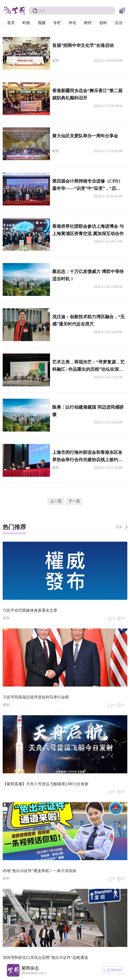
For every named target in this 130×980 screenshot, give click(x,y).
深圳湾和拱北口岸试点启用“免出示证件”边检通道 (45, 958)
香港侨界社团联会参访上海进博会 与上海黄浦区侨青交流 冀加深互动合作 (88, 230)
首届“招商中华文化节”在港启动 (83, 45)
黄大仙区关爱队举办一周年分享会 (85, 136)
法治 (119, 23)
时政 (26, 23)
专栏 (57, 23)
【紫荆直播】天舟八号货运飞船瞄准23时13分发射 (46, 784)
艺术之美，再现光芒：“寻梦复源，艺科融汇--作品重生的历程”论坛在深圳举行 (88, 366)
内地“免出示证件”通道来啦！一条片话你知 (40, 871)
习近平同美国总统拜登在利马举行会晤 (36, 697)
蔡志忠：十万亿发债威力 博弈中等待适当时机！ (88, 275)
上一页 (56, 501)
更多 (119, 527)
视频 (42, 23)
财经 (88, 23)
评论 (72, 23)
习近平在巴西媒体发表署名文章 (30, 610)
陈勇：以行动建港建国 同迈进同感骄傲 (88, 411)
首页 (11, 23)
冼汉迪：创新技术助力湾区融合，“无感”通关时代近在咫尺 (88, 320)
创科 (103, 23)
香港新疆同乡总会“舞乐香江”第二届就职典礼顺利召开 (87, 94)
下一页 (74, 501)
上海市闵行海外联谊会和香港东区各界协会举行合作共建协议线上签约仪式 (87, 457)
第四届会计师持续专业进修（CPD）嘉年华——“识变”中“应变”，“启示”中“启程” (87, 185)
